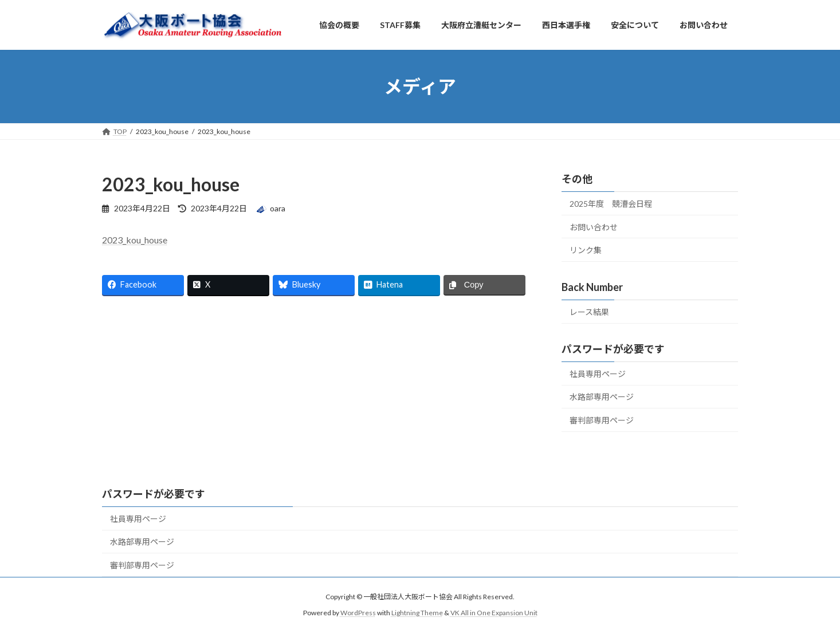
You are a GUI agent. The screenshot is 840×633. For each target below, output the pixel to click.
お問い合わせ (594, 227)
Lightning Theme (417, 613)
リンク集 (586, 250)
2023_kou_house (135, 240)
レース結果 (589, 312)
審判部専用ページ (602, 420)
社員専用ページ (598, 374)
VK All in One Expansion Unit (494, 613)
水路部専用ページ (602, 397)
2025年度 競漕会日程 (611, 204)
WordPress (358, 613)
